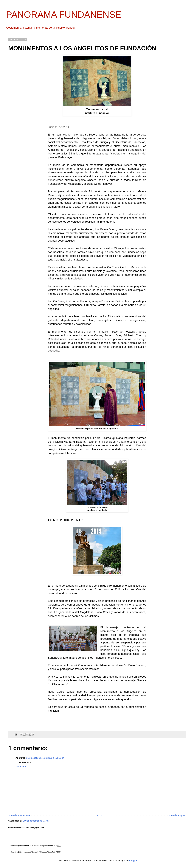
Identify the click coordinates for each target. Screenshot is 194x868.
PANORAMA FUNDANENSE (64, 15)
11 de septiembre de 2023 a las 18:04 (45, 758)
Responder (21, 767)
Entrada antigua (177, 815)
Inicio (100, 815)
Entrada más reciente (20, 815)
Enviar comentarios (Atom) (36, 821)
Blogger (133, 861)
